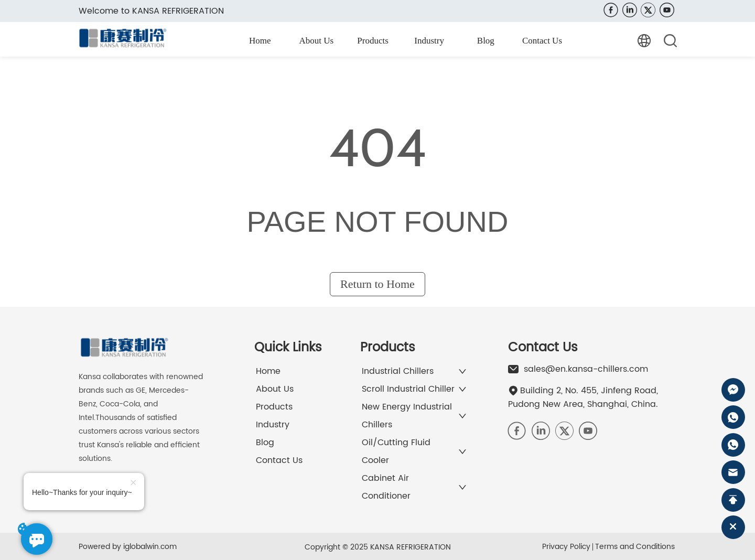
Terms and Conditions (635, 547)
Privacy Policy (566, 547)
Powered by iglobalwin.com (128, 547)
